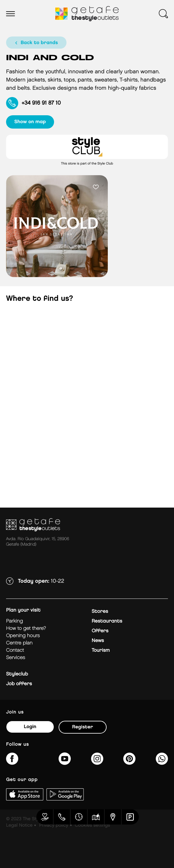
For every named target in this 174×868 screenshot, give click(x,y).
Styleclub (17, 674)
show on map (30, 122)
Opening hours (23, 636)
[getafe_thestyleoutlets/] (97, 763)
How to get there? (26, 628)
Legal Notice (19, 825)
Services (16, 658)
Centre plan (19, 643)
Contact (15, 650)
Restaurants (107, 621)
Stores (100, 611)
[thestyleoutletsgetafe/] (12, 763)
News (98, 641)
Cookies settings (92, 825)
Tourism (101, 650)
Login (30, 727)
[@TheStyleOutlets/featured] (65, 763)
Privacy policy (54, 825)
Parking (14, 621)
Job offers (19, 684)
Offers (100, 631)
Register (83, 727)
